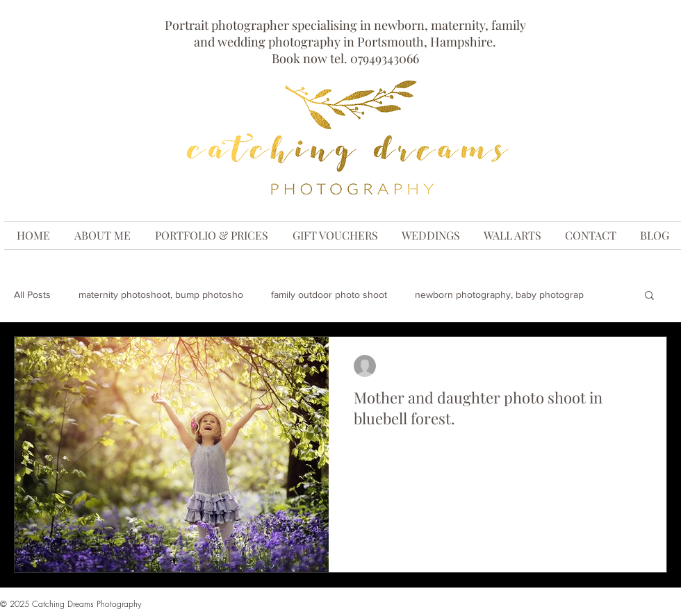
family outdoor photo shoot (329, 294)
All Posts (32, 294)
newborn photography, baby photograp (499, 294)
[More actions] (639, 366)
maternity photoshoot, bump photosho (161, 294)
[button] (649, 296)
